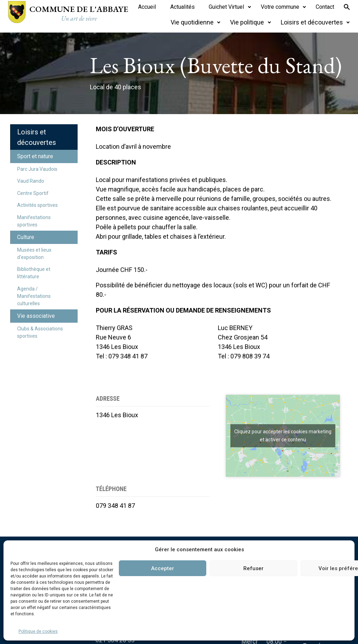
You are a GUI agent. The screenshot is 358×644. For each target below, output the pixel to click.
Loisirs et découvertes (37, 137)
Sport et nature (35, 156)
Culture (26, 237)
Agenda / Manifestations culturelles (34, 296)
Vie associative (36, 316)
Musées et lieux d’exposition (34, 254)
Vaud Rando (31, 181)
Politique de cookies (38, 631)
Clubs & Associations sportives (40, 332)
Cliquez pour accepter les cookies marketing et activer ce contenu (283, 436)
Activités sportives (37, 205)
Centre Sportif (33, 193)
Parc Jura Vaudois (37, 169)
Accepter (163, 568)
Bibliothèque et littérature (34, 273)
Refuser (253, 568)
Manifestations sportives (34, 221)
